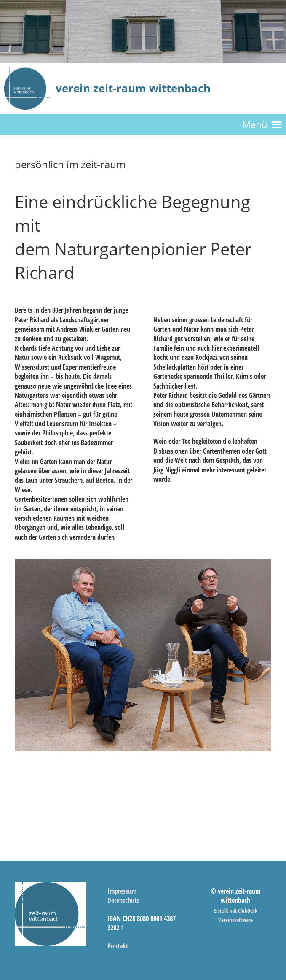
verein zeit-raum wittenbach (133, 88)
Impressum (122, 891)
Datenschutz (123, 900)
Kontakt (118, 946)
